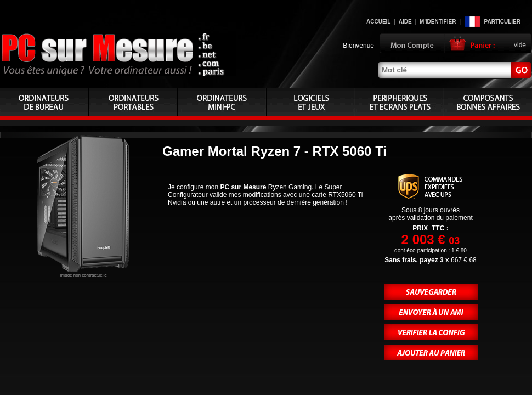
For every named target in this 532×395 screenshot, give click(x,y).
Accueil (378, 22)
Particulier (502, 22)
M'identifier (438, 22)
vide (520, 45)
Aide (405, 22)
